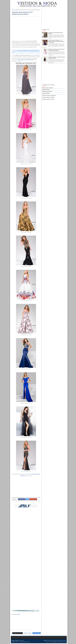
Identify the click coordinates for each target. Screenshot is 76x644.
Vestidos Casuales (63, 640)
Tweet (27, 499)
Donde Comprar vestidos (48, 88)
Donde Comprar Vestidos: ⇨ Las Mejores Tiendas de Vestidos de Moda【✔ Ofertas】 (56, 41)
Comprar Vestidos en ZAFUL (48, 99)
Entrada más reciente (17, 633)
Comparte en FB (22, 499)
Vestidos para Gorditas (47, 91)
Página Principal (28, 633)
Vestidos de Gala (46, 90)
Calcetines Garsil (46, 93)
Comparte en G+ (33, 499)
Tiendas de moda (21, 640)
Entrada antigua (37, 633)
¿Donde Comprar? (50, 640)
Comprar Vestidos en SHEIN (48, 97)
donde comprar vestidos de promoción (26, 60)
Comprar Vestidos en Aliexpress (49, 95)
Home (13, 9)
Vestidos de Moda (57, 640)
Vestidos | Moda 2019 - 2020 (25, 642)
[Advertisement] (26, 29)
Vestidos (17, 9)
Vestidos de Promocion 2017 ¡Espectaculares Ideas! (22, 13)
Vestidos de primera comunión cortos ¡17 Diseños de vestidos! (56, 50)
